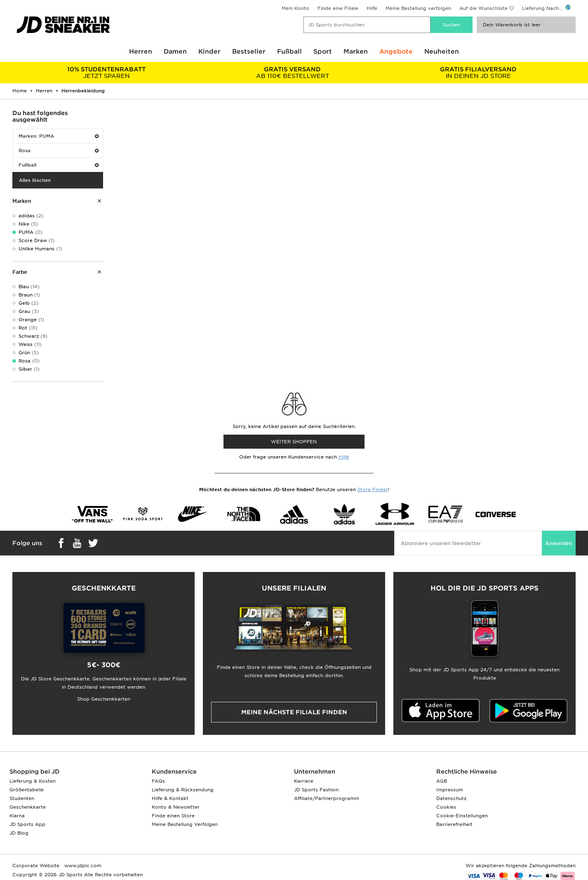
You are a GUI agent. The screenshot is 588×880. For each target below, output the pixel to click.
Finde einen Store (173, 816)
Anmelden (559, 543)
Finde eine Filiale (338, 8)
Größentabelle (27, 790)
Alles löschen (35, 180)
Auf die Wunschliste (483, 8)
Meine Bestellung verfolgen (418, 8)
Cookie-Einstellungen (462, 816)
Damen (175, 52)
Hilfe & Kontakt (170, 798)
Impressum (450, 790)
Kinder (209, 52)
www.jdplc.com (82, 866)
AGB (442, 781)
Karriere (304, 781)
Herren (141, 52)
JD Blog (19, 833)
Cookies (446, 807)
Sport (323, 52)
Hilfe (372, 8)
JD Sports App (27, 824)
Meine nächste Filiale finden (294, 712)
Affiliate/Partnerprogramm (327, 798)
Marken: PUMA (59, 136)
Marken (356, 52)
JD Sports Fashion (316, 790)
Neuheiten (442, 52)
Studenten (22, 798)
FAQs (158, 781)
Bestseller (249, 52)
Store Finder (373, 489)
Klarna (17, 816)
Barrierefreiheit (454, 824)
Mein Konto (295, 8)
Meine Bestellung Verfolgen (185, 824)
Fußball (289, 52)
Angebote (396, 52)
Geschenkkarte (28, 807)
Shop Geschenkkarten (104, 699)
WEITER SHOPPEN (294, 442)
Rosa (59, 151)
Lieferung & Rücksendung (183, 790)
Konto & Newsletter (176, 807)
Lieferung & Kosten (33, 781)
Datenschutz (451, 798)
